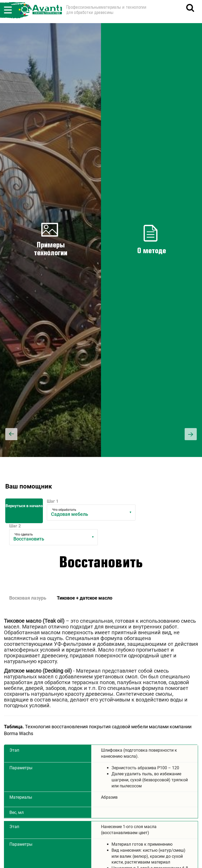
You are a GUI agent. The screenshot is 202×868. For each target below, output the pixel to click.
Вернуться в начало (24, 506)
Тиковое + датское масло (85, 598)
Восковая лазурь (28, 598)
